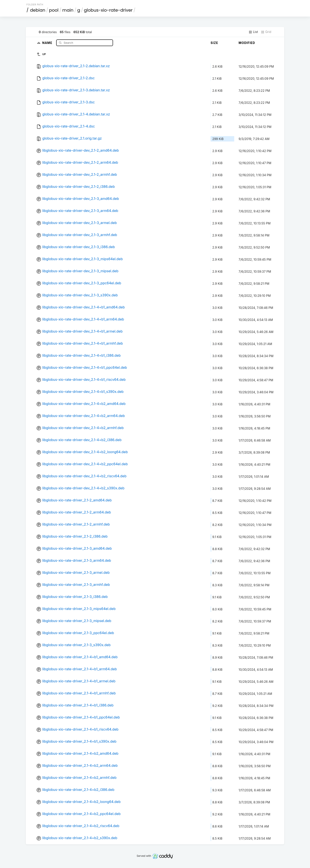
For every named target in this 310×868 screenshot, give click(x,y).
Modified (247, 43)
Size (214, 43)
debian (38, 10)
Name (48, 43)
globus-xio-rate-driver (108, 10)
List (253, 32)
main (68, 10)
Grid (266, 32)
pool (54, 10)
